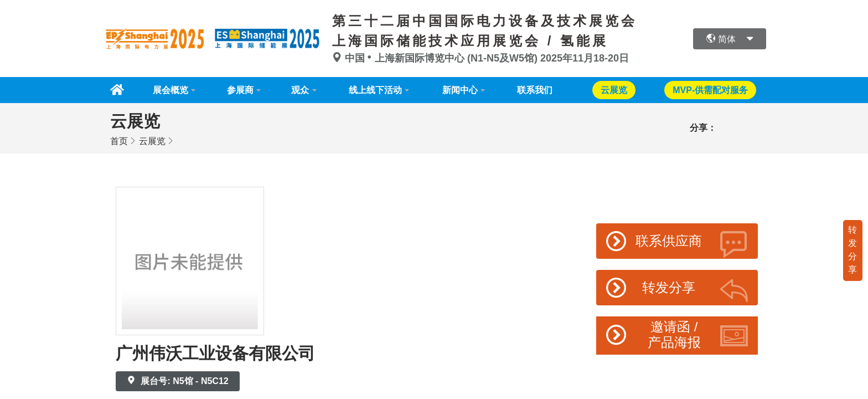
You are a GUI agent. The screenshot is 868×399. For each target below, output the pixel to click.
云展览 (152, 140)
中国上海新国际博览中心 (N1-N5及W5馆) (436, 58)
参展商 (239, 89)
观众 (301, 89)
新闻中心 (464, 89)
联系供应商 (677, 243)
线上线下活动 (378, 89)
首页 (119, 140)
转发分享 (852, 249)
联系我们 (540, 89)
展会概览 (168, 89)
